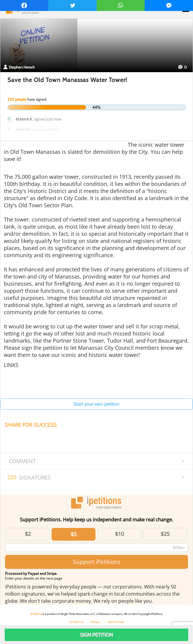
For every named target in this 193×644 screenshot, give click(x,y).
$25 (165, 534)
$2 (28, 534)
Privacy (96, 622)
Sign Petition (96, 635)
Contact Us (76, 622)
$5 (74, 534)
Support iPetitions (97, 562)
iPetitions (36, 614)
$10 (119, 534)
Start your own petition (96, 404)
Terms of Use (116, 622)
